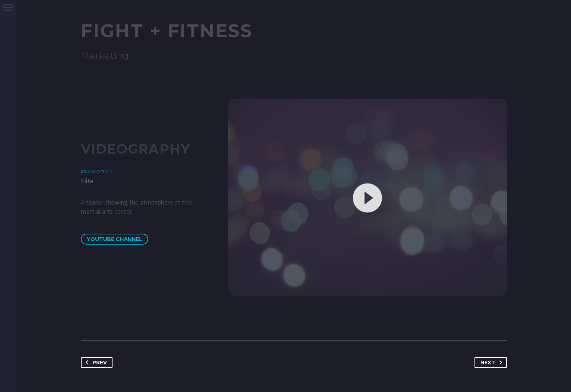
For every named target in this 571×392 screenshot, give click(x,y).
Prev (95, 363)
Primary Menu (8, 8)
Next (493, 363)
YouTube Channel (115, 239)
